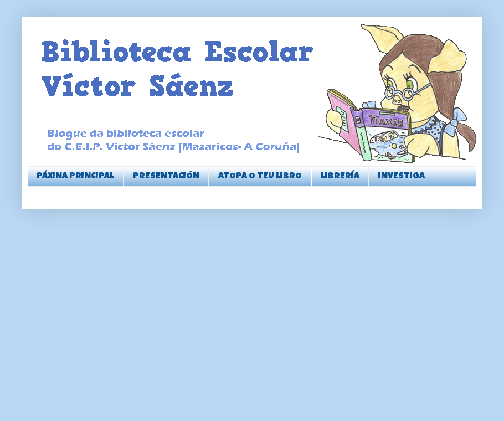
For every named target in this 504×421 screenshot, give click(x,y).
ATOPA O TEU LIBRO (260, 177)
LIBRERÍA (340, 177)
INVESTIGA (402, 177)
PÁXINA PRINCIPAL (75, 177)
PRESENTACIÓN (166, 177)
